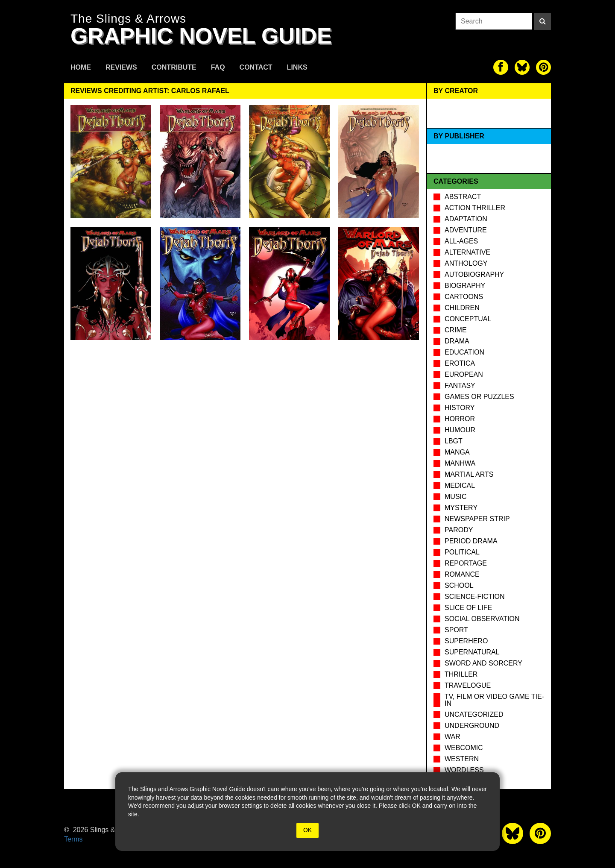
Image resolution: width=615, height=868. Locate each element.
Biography (465, 286)
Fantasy (460, 386)
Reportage (466, 563)
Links (297, 67)
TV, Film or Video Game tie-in (494, 700)
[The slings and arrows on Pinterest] (543, 67)
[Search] (542, 21)
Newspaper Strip (477, 519)
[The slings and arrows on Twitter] (522, 67)
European (464, 374)
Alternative (467, 252)
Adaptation (466, 219)
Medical (460, 485)
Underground (472, 726)
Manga (457, 452)
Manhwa (460, 463)
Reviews (121, 67)
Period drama (471, 541)
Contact (256, 67)
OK (307, 830)
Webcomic (464, 748)
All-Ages (461, 241)
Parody (459, 530)
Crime (456, 330)
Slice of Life (468, 608)
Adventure (466, 230)
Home (81, 67)
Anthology (466, 263)
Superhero (466, 641)
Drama (457, 341)
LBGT (454, 441)
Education (464, 352)
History (460, 408)
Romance (462, 574)
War (452, 737)
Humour (460, 430)
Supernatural (472, 652)
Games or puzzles (479, 397)
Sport (456, 630)
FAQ (218, 67)
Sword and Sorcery (483, 663)
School (459, 585)
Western (462, 759)
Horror (460, 419)
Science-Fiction (474, 597)
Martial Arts (469, 474)
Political (462, 552)
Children (462, 308)
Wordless (464, 770)
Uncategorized (474, 714)
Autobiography (474, 274)
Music (456, 497)
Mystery (461, 508)
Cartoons (464, 297)
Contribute (174, 67)
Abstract (463, 197)
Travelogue (468, 685)
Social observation (482, 619)
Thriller (461, 674)
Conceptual (468, 319)
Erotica (460, 363)
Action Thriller (475, 208)
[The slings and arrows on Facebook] (501, 67)
